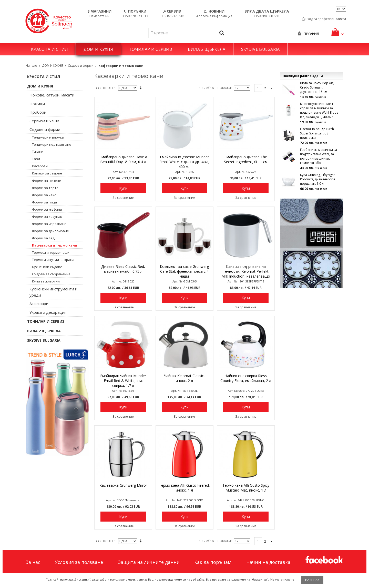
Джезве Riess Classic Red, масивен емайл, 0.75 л (123, 269)
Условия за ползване (79, 562)
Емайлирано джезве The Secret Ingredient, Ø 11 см (246, 159)
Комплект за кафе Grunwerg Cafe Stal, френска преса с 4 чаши (184, 271)
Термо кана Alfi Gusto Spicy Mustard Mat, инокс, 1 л (246, 488)
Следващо (271, 88)
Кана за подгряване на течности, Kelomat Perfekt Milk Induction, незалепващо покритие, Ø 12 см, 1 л (246, 272)
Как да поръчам (213, 562)
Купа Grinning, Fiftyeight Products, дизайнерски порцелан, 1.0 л (317, 179)
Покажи (224, 88)
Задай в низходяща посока (142, 88)
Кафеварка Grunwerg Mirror (123, 485)
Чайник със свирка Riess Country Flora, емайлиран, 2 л (246, 378)
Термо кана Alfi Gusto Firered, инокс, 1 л (184, 488)
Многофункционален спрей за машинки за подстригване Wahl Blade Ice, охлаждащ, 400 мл (319, 110)
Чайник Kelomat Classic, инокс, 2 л (184, 378)
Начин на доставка (268, 562)
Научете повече (282, 579)
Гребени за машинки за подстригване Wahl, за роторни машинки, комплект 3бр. (319, 156)
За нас (33, 562)
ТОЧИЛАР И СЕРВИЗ (150, 49)
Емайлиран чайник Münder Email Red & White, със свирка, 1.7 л (123, 381)
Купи (123, 188)
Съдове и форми (81, 66)
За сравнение (123, 198)
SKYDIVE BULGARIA (260, 49)
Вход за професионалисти (324, 19)
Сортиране (105, 88)
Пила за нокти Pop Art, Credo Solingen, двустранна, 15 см (317, 87)
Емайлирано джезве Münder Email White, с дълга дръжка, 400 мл (184, 162)
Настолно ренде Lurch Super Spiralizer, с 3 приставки (317, 133)
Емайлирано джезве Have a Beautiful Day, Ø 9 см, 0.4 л (123, 159)
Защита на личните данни (149, 562)
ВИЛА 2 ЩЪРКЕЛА (207, 49)
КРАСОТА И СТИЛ (49, 49)
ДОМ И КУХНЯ (98, 49)
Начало (31, 66)
